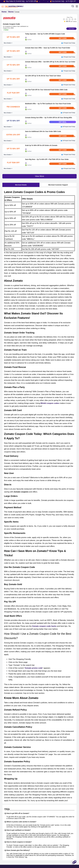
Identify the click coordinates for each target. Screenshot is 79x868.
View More (40, 176)
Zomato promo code (34, 668)
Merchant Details (21, 185)
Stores (11, 12)
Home (4, 12)
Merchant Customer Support (58, 185)
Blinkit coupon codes (50, 403)
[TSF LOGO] (35, 6)
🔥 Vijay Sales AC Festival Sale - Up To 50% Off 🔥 (22, 1)
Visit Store (71, 29)
